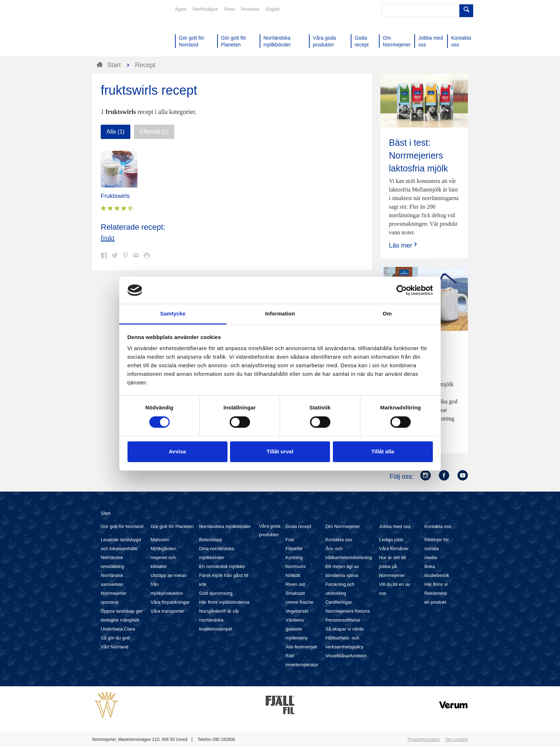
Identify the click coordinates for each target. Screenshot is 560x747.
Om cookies (457, 739)
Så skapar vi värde (345, 629)
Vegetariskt (297, 611)
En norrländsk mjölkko (222, 566)
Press (229, 9)
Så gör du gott (115, 638)
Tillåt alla (383, 452)
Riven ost (295, 584)
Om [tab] (387, 314)
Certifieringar (339, 602)
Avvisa (177, 452)
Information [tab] (280, 314)
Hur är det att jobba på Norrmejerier (392, 566)
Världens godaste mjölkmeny (296, 629)
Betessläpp (210, 540)
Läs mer (404, 245)
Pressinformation (424, 739)
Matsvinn (160, 540)
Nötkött (293, 575)
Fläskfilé (294, 549)
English (273, 9)
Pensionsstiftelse (343, 620)
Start (106, 513)
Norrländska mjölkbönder (225, 526)
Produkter (250, 9)
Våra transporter (167, 611)
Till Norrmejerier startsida (119, 31)
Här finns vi (436, 584)
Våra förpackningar (170, 602)
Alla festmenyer (301, 647)
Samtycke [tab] (173, 314)
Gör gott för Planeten (172, 526)
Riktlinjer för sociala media (437, 549)
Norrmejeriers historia (347, 611)
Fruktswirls (115, 196)
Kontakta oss (339, 540)
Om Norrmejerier (343, 526)
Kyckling (294, 557)
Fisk (290, 540)
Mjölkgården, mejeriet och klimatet (164, 557)
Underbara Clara (118, 629)
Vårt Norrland (114, 647)
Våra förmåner (394, 549)
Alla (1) (116, 132)
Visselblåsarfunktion (346, 656)
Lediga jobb (391, 540)
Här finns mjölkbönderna (224, 602)
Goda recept (298, 526)
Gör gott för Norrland (122, 526)
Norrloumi (295, 566)
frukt (108, 238)
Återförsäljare (205, 9)
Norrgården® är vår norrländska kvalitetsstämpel (219, 620)
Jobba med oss (395, 526)
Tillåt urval (280, 452)
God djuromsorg (216, 593)
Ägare (181, 9)
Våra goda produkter (270, 530)
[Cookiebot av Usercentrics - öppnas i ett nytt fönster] (402, 290)
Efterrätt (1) (154, 132)
